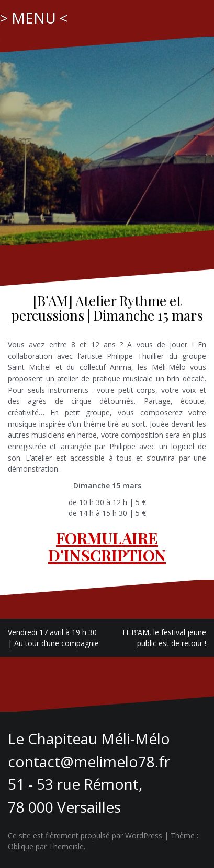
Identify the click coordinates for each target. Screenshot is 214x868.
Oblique (21, 846)
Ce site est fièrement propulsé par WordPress (85, 835)
